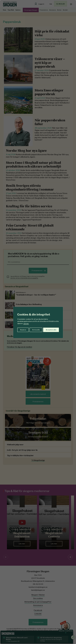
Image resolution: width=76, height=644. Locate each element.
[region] (38, 322)
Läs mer (26, 323)
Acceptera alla (51, 330)
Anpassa (23, 330)
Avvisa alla (36, 330)
